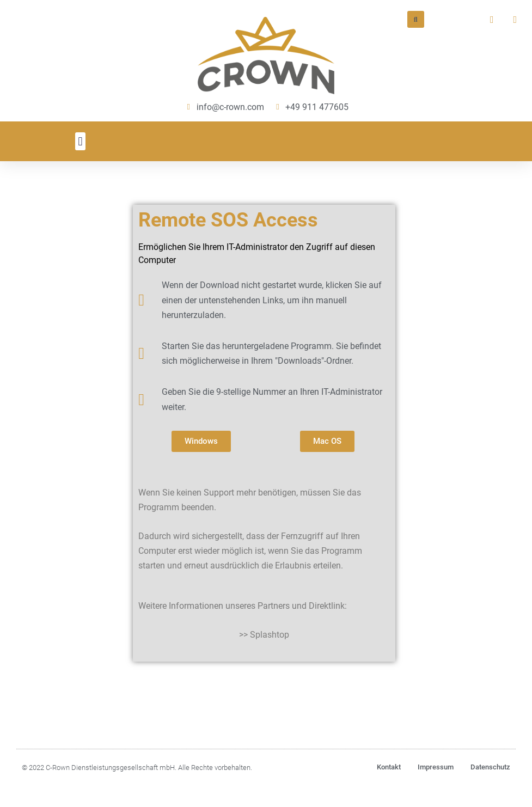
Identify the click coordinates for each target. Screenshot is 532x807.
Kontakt (389, 767)
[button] (80, 141)
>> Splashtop (264, 635)
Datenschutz (490, 767)
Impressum (436, 767)
